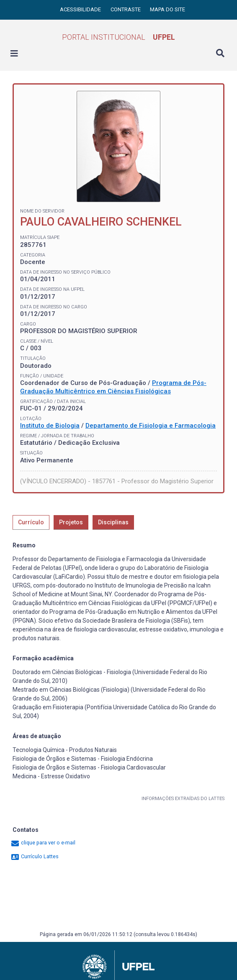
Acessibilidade (81, 9)
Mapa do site (167, 9)
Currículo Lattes (35, 856)
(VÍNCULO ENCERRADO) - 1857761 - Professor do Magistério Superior (117, 481)
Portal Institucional (118, 37)
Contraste (126, 9)
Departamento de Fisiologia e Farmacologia (151, 426)
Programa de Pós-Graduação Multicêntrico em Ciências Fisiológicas (113, 387)
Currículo (31, 522)
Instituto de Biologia (50, 426)
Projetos (71, 522)
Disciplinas (113, 522)
